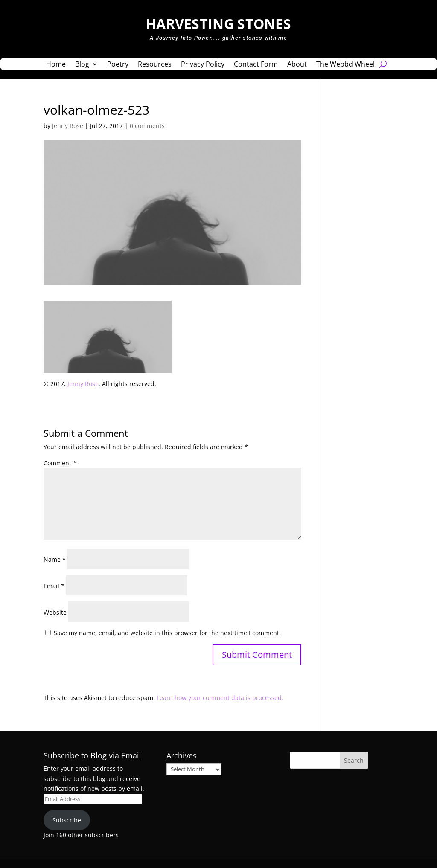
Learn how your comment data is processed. (220, 698)
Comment (60, 463)
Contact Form (256, 65)
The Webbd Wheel (345, 65)
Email (54, 586)
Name (55, 559)
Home (56, 65)
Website (55, 612)
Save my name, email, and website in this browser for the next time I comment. (167, 633)
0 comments (147, 126)
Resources (155, 65)
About (297, 65)
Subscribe (67, 820)
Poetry (118, 65)
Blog (82, 65)
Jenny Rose (68, 126)
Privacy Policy (203, 65)
